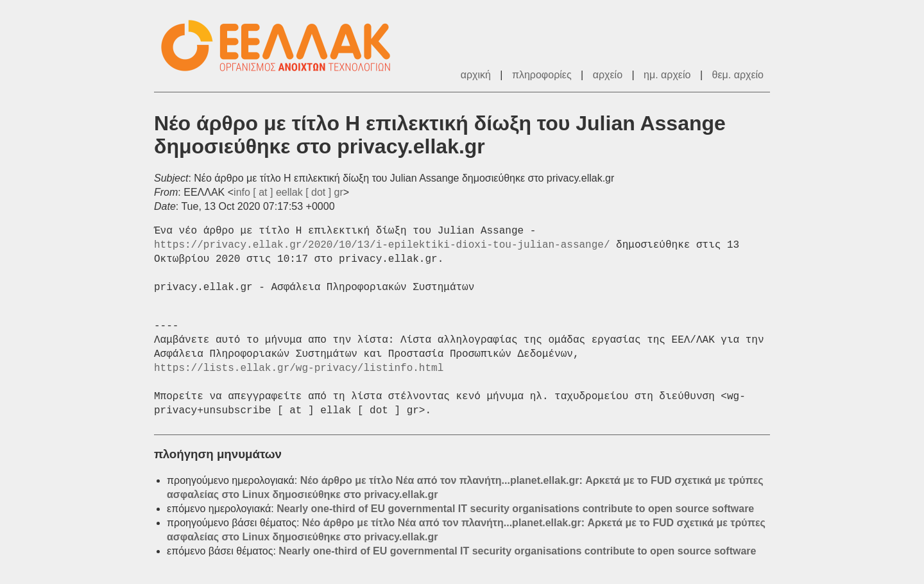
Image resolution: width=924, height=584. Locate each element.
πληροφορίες (542, 75)
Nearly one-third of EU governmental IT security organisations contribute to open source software (515, 509)
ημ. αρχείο (667, 75)
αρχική (476, 75)
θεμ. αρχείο (738, 75)
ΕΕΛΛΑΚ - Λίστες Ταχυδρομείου (282, 46)
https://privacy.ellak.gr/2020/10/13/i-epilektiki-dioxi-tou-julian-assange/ (382, 245)
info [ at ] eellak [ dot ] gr (288, 192)
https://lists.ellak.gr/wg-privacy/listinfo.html (299, 368)
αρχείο (608, 75)
